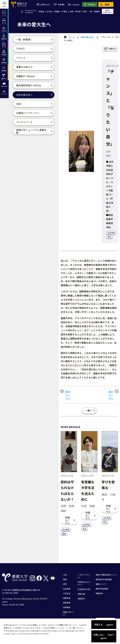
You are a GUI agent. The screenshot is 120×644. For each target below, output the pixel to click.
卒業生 (65, 11)
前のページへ (68, 395)
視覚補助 (59, 4)
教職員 (97, 11)
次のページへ (111, 395)
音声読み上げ (43, 4)
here (18, 634)
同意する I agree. (104, 625)
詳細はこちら (67, 520)
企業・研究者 (75, 11)
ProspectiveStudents (31, 11)
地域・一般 (87, 11)
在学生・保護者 (53, 11)
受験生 (42, 11)
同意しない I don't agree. (104, 636)
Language (74, 4)
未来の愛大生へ (87, 37)
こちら (66, 628)
